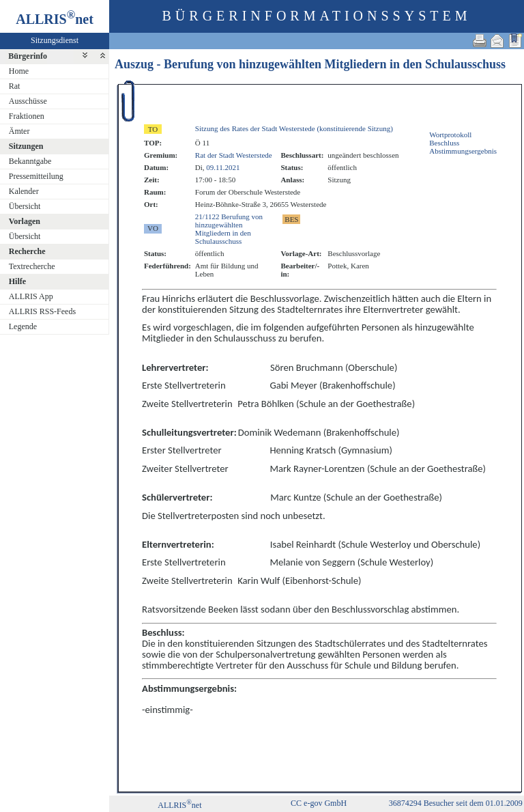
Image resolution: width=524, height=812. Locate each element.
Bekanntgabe (30, 161)
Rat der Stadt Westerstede (234, 155)
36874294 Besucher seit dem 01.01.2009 (456, 803)
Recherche (27, 251)
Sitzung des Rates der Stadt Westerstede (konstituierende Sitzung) (294, 128)
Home (19, 71)
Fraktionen (27, 116)
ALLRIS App (31, 296)
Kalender (24, 191)
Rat (15, 86)
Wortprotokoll (450, 135)
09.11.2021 (223, 167)
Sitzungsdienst (55, 40)
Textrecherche (32, 266)
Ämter (19, 131)
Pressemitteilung (36, 176)
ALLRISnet (179, 805)
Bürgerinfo (28, 56)
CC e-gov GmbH (319, 803)
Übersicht (25, 206)
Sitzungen (26, 146)
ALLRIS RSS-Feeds (42, 311)
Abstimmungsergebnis (463, 151)
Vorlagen (25, 221)
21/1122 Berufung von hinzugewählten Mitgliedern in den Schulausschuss (229, 229)
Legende (23, 326)
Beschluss (444, 143)
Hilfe (17, 281)
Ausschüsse (28, 101)
